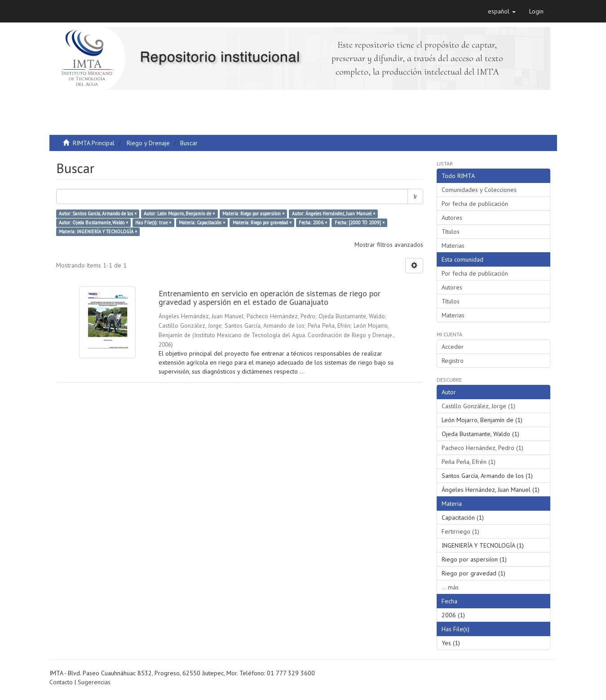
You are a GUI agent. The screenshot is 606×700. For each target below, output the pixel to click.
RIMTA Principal (94, 143)
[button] (502, 11)
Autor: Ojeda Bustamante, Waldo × (93, 223)
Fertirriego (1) (460, 531)
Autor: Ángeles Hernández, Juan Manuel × (334, 214)
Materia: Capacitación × (202, 223)
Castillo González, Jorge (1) (478, 406)
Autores (452, 218)
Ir (415, 196)
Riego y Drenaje (148, 143)
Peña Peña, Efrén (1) (469, 462)
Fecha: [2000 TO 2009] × (360, 223)
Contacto (61, 682)
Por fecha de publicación (475, 204)
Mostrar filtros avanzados (389, 245)
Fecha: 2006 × (313, 223)
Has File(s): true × (153, 223)
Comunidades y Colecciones (479, 190)
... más (450, 587)
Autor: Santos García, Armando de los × (98, 214)
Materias (453, 245)
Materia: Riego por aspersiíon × (253, 214)
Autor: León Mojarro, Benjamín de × (179, 214)
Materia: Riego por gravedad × (262, 223)
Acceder (453, 347)
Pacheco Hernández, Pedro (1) (482, 448)
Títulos (451, 232)
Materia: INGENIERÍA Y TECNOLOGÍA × (98, 232)
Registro (453, 361)
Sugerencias (94, 682)
